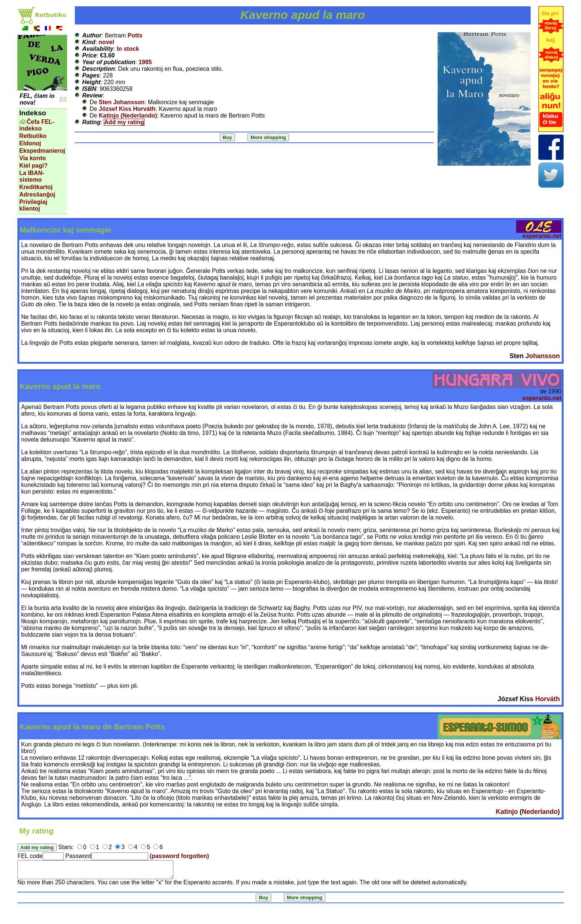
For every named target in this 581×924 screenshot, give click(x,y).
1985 (145, 62)
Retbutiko (33, 136)
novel (106, 42)
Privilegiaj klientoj (33, 205)
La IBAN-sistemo (32, 176)
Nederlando (540, 812)
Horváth (547, 699)
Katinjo (507, 812)
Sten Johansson (122, 102)
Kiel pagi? (33, 166)
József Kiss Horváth (127, 109)
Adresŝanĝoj (37, 194)
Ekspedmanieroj (42, 151)
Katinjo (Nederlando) (128, 115)
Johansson (543, 356)
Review (92, 95)
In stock (128, 49)
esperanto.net (542, 236)
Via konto (33, 158)
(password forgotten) (179, 856)
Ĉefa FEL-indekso (37, 125)
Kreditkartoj (36, 187)
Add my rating (124, 122)
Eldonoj (30, 143)
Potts (135, 35)
